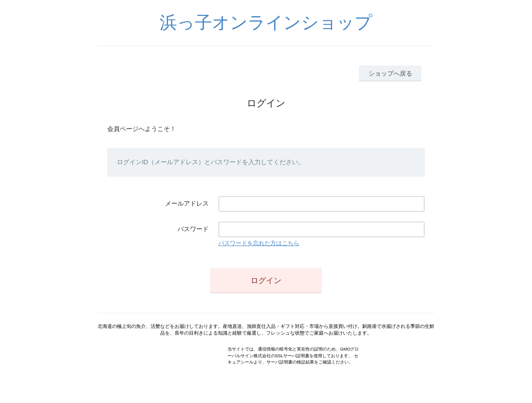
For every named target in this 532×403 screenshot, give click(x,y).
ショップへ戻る (390, 73)
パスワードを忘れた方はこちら (259, 243)
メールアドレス (187, 203)
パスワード (193, 229)
